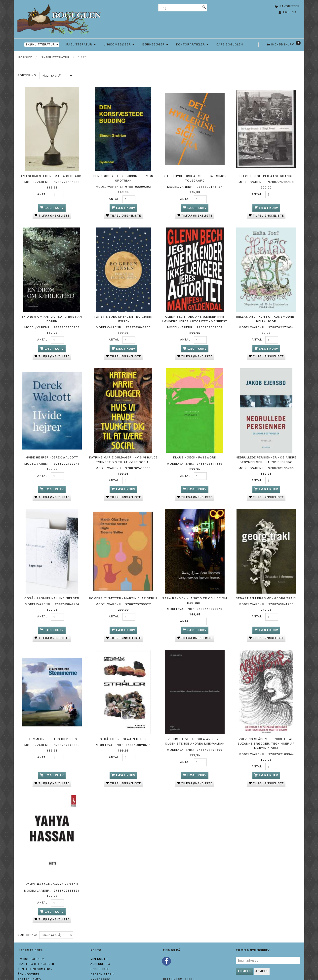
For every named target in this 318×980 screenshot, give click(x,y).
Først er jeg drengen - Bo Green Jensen (123, 313)
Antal (43, 192)
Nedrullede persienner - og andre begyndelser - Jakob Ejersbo (266, 450)
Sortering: (27, 75)
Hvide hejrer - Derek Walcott (52, 448)
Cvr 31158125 (28, 967)
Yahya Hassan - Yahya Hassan (52, 863)
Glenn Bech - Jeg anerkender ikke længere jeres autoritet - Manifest (195, 313)
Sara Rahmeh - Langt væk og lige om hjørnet (195, 587)
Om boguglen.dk (31, 937)
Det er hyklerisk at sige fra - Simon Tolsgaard (195, 176)
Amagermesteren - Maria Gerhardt (52, 173)
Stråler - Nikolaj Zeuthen (123, 722)
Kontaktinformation (35, 947)
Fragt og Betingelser (36, 942)
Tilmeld (244, 949)
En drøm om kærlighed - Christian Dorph (52, 313)
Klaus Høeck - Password (195, 448)
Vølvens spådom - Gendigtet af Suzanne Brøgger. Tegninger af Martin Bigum (266, 726)
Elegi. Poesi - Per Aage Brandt (266, 173)
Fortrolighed (29, 957)
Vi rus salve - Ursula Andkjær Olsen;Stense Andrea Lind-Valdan (195, 724)
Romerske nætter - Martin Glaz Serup (123, 585)
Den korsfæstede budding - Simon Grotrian (123, 176)
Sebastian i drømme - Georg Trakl (266, 585)
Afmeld (262, 949)
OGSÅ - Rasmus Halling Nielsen (52, 585)
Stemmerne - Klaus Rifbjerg (52, 722)
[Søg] (204, 8)
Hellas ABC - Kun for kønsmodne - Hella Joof (266, 313)
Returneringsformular (38, 962)
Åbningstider (29, 952)
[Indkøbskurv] (283, 45)
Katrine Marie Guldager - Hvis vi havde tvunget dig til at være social (123, 450)
